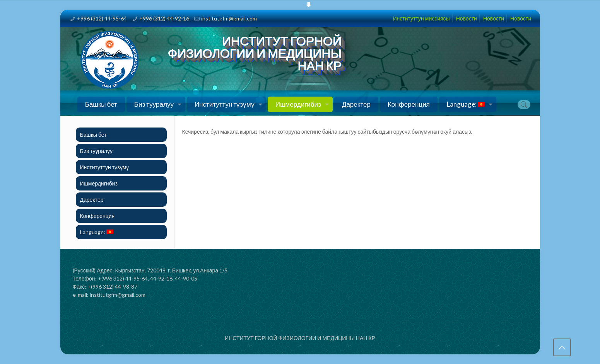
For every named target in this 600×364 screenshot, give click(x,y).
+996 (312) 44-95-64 (102, 18)
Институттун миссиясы (421, 18)
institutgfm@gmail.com (229, 18)
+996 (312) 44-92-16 (164, 18)
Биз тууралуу (97, 151)
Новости (467, 18)
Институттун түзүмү (105, 167)
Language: (97, 232)
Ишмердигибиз (99, 183)
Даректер (92, 200)
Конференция (97, 216)
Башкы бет (93, 135)
